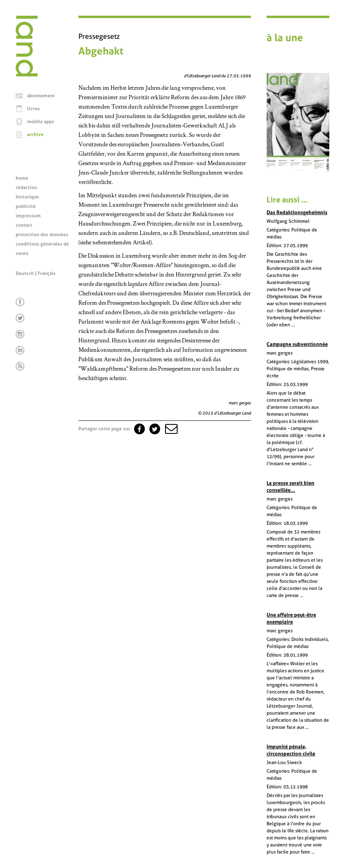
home (22, 178)
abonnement (41, 96)
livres (34, 109)
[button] (171, 429)
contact (24, 225)
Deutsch (25, 273)
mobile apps (41, 122)
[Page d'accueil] (27, 75)
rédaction (26, 187)
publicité (26, 206)
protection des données (42, 235)
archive (35, 135)
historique (27, 197)
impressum (28, 216)
